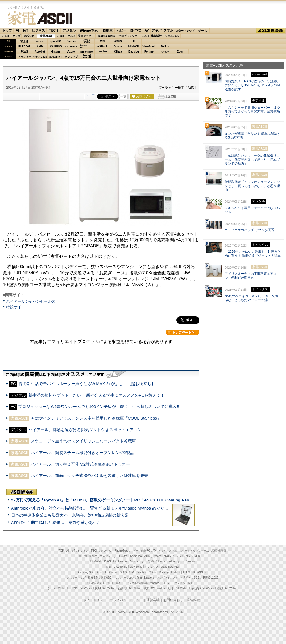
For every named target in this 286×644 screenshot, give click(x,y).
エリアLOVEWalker (81, 588)
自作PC (136, 30)
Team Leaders (145, 578)
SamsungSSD (84, 46)
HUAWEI (134, 46)
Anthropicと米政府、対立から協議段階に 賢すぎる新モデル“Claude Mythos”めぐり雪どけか (96, 508)
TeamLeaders (106, 36)
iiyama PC (136, 556)
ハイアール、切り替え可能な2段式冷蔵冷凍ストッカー (80, 464)
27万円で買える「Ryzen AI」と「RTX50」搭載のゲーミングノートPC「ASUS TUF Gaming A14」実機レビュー (114, 500)
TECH (54, 30)
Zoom (181, 52)
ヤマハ (165, 52)
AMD (40, 46)
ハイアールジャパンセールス (31, 301)
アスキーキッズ (11, 36)
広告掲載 (193, 600)
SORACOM (127, 572)
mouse (40, 41)
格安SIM (29, 36)
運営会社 (153, 600)
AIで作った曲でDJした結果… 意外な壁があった (56, 522)
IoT (26, 30)
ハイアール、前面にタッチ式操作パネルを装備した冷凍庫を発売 (89, 475)
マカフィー (24, 57)
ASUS (118, 41)
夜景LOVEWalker (154, 588)
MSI (103, 41)
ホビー (121, 30)
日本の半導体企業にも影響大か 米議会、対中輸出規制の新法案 (70, 515)
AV (147, 30)
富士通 (24, 41)
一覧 (123, 96)
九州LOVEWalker (178, 588)
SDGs (145, 36)
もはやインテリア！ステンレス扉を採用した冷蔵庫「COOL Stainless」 (96, 418)
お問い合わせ (173, 600)
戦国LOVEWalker (227, 588)
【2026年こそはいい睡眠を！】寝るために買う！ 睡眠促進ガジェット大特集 (253, 254)
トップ (7, 30)
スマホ (168, 30)
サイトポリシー (95, 600)
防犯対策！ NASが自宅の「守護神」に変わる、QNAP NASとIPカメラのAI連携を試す (252, 85)
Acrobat (40, 52)
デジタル (69, 30)
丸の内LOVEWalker (202, 588)
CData (118, 52)
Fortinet (149, 52)
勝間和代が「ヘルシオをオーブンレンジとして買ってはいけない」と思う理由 (252, 186)
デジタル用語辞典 (137, 583)
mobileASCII (158, 583)
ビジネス (38, 30)
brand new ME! (170, 567)
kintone (56, 52)
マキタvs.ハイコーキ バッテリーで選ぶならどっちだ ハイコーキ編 (252, 298)
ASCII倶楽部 (271, 31)
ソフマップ (71, 57)
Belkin (165, 46)
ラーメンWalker (57, 588)
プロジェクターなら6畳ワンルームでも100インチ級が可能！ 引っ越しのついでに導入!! (99, 406)
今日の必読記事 (96, 583)
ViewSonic (149, 46)
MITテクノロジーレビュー (183, 583)
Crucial (118, 46)
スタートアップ (185, 31)
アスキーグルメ (66, 36)
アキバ (156, 30)
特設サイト (16, 307)
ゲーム (202, 31)
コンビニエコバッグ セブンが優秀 (249, 230)
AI (18, 30)
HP (134, 41)
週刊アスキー (86, 36)
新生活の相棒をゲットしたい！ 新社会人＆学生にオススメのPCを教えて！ (96, 395)
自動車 (108, 30)
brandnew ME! (87, 57)
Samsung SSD (86, 572)
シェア (90, 95)
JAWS (24, 52)
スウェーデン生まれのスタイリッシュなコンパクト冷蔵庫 (83, 441)
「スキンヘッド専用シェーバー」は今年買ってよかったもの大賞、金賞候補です (252, 112)
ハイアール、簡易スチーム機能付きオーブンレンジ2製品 (82, 453)
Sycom (71, 41)
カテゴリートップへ (183, 332)
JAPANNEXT (55, 57)
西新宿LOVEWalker (130, 588)
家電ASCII (40, 18)
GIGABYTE (71, 47)
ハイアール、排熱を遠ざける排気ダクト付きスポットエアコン (85, 430)
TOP (61, 551)
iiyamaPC (55, 41)
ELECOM (24, 46)
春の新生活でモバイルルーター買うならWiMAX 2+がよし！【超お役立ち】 (87, 384)
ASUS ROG (55, 46)
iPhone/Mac (89, 30)
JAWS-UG (110, 561)
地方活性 (156, 36)
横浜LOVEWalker (105, 588)
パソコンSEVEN (87, 41)
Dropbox (103, 51)
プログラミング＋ (167, 578)
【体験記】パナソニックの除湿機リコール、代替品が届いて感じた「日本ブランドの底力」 (252, 160)
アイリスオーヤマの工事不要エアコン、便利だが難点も (251, 276)
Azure (71, 52)
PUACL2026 (171, 36)
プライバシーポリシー (126, 600)
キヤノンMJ (40, 57)
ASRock (102, 46)
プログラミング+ (129, 36)
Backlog (134, 52)
